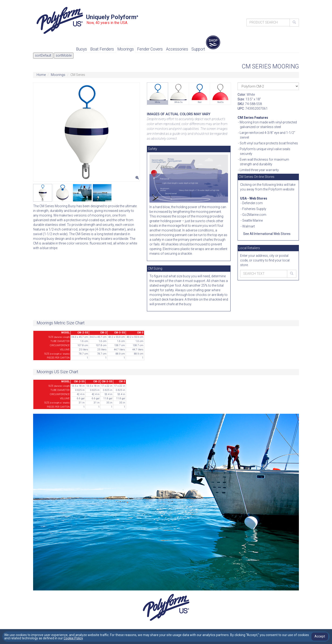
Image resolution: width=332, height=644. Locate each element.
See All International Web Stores (267, 234)
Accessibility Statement (278, 2)
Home (41, 75)
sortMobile (64, 55)
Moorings (58, 75)
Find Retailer (244, 2)
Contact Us (221, 2)
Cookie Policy (73, 638)
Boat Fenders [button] (102, 49)
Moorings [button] (126, 49)
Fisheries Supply (254, 209)
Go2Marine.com (254, 215)
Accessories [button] (177, 49)
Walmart (249, 226)
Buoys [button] (81, 49)
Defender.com (252, 203)
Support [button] (198, 49)
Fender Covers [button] (150, 49)
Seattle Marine (252, 220)
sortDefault (43, 55)
